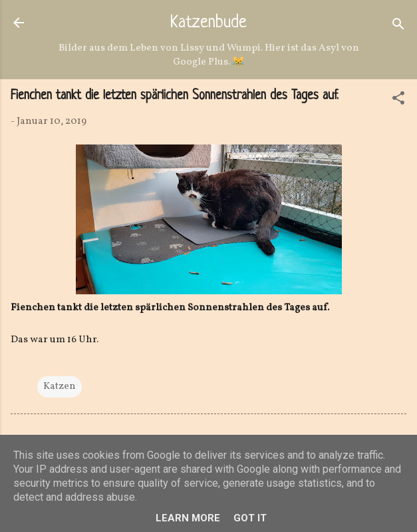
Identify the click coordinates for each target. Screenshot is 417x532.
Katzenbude (208, 23)
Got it (250, 518)
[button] (398, 101)
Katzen (60, 387)
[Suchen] (398, 27)
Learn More (188, 518)
